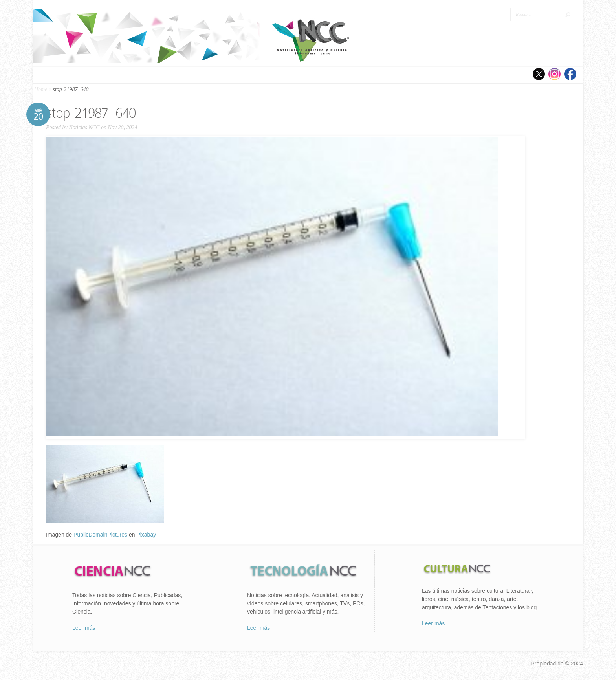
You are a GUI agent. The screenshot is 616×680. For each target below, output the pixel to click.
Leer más (84, 628)
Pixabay (146, 535)
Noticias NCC (84, 127)
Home (41, 89)
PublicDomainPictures (100, 535)
